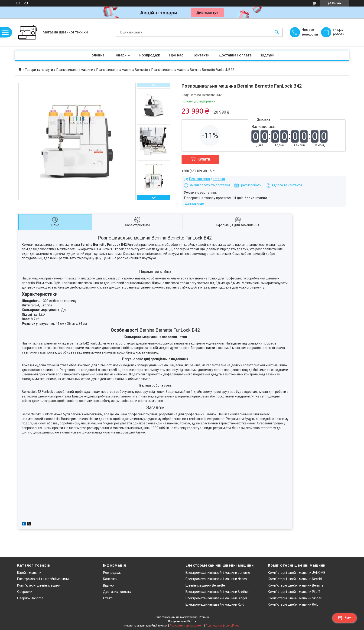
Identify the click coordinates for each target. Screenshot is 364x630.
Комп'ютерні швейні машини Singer (295, 598)
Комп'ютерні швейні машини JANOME (297, 573)
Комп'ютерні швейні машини (39, 585)
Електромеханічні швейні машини (43, 579)
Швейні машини (29, 573)
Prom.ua (204, 617)
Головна (97, 55)
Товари (120, 55)
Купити (204, 159)
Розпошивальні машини (75, 70)
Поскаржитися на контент (187, 626)
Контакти (201, 55)
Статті (108, 598)
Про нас (176, 55)
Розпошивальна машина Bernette (122, 70)
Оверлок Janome (30, 598)
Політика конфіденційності (223, 626)
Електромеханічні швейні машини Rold (215, 604)
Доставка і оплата (235, 55)
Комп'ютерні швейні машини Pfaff (294, 592)
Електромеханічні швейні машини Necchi (216, 579)
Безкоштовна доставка (207, 179)
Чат (344, 618)
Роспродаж (112, 573)
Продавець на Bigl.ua (182, 621)
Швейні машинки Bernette (205, 585)
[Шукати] (277, 32)
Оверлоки (25, 592)
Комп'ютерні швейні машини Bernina (296, 585)
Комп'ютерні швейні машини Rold (293, 604)
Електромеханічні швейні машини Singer (216, 598)
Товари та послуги (39, 70)
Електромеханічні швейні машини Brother (217, 592)
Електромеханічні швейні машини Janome (218, 573)
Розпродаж (150, 55)
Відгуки (268, 55)
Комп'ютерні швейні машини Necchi (295, 579)
